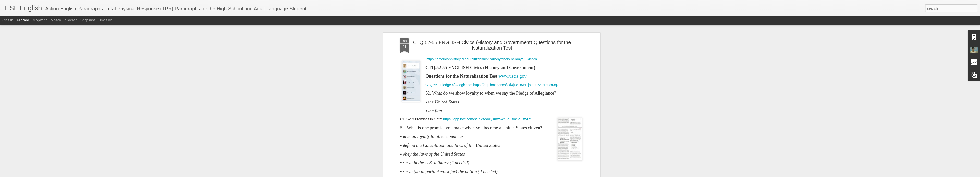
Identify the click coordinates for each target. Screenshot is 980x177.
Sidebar (71, 20)
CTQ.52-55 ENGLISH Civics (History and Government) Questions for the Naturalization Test (492, 45)
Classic (8, 20)
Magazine (40, 20)
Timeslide (105, 20)
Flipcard (23, 20)
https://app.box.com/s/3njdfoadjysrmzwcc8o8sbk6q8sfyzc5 (488, 119)
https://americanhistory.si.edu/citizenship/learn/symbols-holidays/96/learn (482, 59)
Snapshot (88, 20)
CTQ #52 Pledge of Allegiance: (449, 85)
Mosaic (56, 20)
